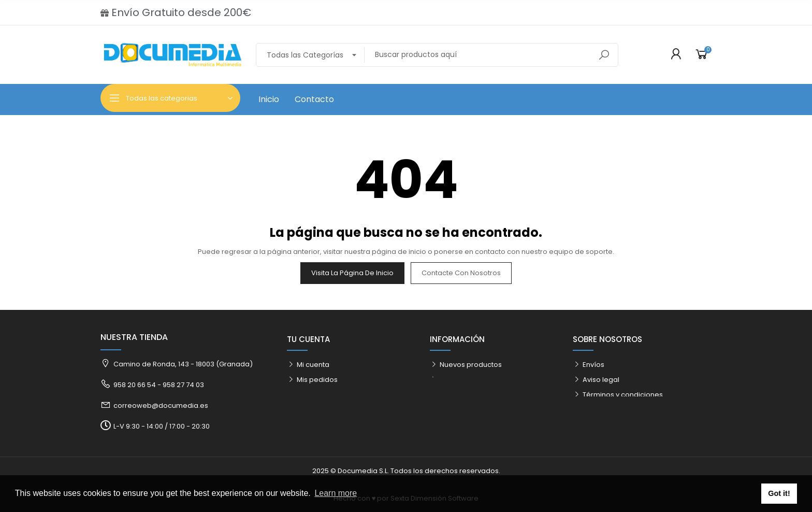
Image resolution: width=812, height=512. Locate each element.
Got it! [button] (779, 493)
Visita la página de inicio (352, 273)
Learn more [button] (336, 493)
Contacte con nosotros (461, 273)
